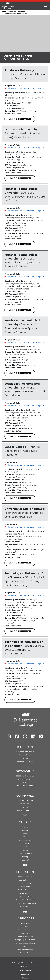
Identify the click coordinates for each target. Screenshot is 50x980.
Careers (25, 933)
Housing (25, 850)
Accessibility (25, 923)
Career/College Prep (25, 880)
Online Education (25, 897)
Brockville (25, 830)
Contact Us (25, 843)
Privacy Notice (25, 967)
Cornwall (25, 834)
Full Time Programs (25, 890)
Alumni (25, 926)
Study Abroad (25, 906)
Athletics (25, 837)
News (25, 946)
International (25, 893)
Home (4, 12)
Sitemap (25, 978)
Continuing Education (25, 883)
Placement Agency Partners (25, 903)
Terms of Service (25, 970)
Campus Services (25, 840)
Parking (25, 857)
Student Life (25, 860)
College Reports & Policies (25, 940)
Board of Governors (25, 930)
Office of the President (25, 950)
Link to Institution (20, 119)
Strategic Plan (25, 953)
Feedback (25, 974)
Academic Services (25, 877)
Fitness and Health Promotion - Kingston (26, 88)
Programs (12, 12)
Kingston (21, 12)
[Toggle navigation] (46, 6)
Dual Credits (25, 887)
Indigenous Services (25, 853)
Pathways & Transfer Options (25, 900)
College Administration (25, 936)
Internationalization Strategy (25, 943)
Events (25, 847)
